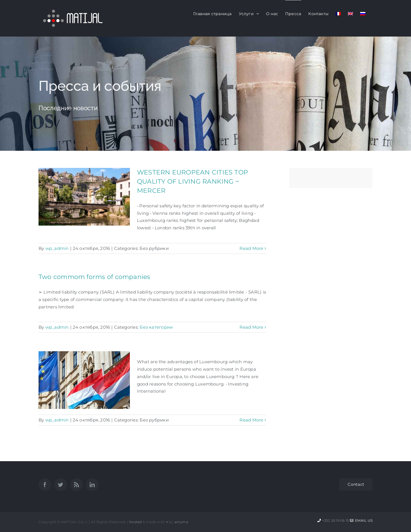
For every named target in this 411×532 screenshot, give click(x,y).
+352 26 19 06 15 (336, 520)
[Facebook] (45, 485)
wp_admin (57, 248)
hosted (135, 522)
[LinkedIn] (92, 485)
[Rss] (76, 485)
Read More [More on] (251, 420)
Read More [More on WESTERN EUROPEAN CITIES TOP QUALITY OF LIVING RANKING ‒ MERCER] (251, 248)
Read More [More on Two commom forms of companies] (251, 327)
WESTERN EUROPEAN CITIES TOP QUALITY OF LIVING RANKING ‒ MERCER (193, 181)
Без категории (156, 327)
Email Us (361, 520)
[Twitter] (61, 485)
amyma (181, 522)
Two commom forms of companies (94, 277)
